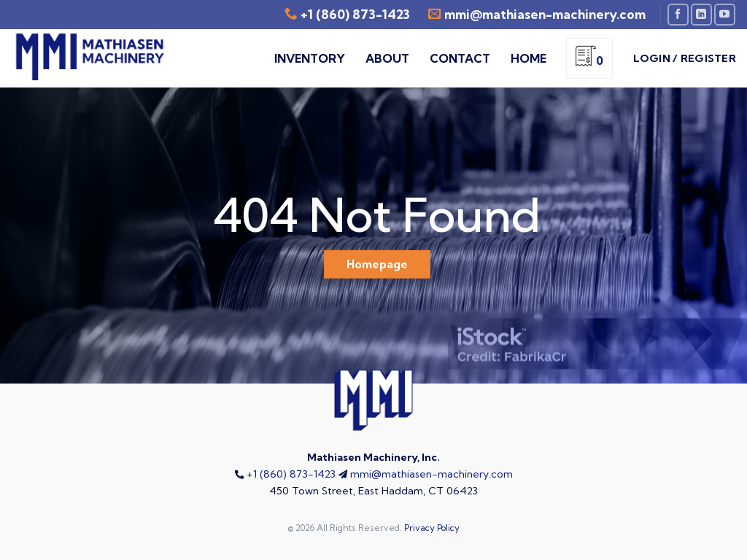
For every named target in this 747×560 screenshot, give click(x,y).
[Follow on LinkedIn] (701, 14)
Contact (460, 58)
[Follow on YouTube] (725, 14)
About (387, 58)
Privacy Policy (432, 528)
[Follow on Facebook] (678, 14)
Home (529, 58)
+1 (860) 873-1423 (355, 14)
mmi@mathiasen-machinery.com (431, 474)
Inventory (310, 58)
